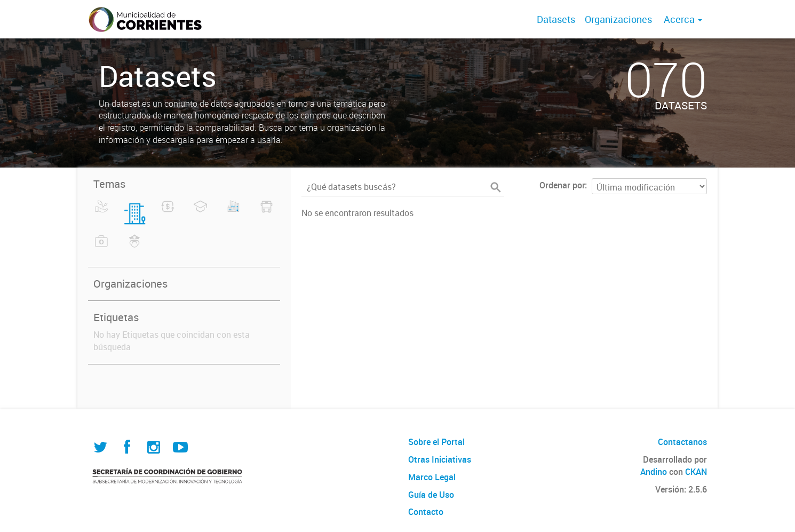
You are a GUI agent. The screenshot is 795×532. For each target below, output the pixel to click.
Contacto (426, 512)
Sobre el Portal (436, 442)
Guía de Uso (431, 495)
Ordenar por (562, 185)
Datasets (556, 19)
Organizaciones (618, 19)
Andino (654, 472)
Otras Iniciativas (440, 459)
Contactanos (682, 442)
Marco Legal (432, 477)
